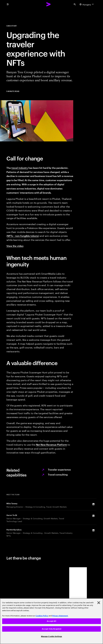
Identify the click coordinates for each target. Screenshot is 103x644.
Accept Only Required (52, 629)
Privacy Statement (60, 616)
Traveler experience (59, 469)
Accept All (51, 621)
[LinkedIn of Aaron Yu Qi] (93, 516)
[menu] (8, 4)
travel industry (20, 168)
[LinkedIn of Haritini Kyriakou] (93, 530)
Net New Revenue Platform (51, 444)
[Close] (99, 603)
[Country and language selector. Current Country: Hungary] (87, 4)
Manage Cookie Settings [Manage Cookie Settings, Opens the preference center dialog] (52, 636)
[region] (51, 621)
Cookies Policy (42, 616)
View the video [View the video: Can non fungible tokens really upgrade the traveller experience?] (15, 246)
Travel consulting (58, 474)
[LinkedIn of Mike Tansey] (93, 504)
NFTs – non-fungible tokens (23, 236)
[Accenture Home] (49, 4)
